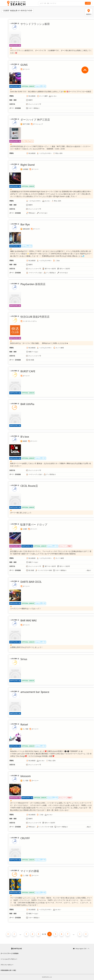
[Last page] (86, 934)
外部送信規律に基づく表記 (8, 970)
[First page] (8, 934)
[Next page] (80, 934)
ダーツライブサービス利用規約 (10, 953)
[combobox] (61, 3)
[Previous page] (14, 934)
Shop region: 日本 (81, 949)
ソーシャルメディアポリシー (9, 959)
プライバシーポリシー (7, 965)
